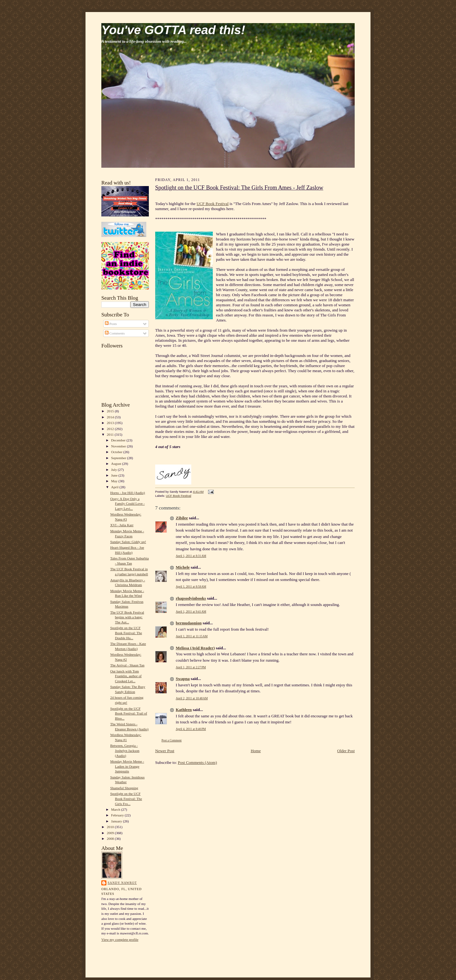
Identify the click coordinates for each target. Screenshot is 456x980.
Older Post (346, 751)
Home (256, 751)
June (115, 475)
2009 (111, 833)
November (119, 446)
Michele (183, 567)
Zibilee (182, 518)
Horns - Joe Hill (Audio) (128, 493)
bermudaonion (189, 623)
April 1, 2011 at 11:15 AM (192, 636)
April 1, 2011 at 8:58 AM (191, 587)
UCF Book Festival (213, 204)
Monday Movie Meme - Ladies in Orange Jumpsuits (127, 766)
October (117, 452)
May (115, 481)
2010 (111, 827)
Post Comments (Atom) (198, 762)
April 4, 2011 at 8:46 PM (191, 729)
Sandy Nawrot (122, 883)
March (116, 809)
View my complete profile (120, 939)
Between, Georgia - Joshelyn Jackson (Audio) (125, 750)
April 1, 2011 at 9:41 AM (191, 612)
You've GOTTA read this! (173, 30)
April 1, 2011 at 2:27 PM (191, 667)
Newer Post (165, 751)
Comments (115, 333)
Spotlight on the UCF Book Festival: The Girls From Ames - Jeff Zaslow (239, 188)
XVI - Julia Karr (122, 525)
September (119, 458)
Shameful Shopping (124, 788)
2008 (111, 839)
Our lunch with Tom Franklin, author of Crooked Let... (126, 676)
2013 (111, 423)
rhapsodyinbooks (191, 598)
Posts (111, 324)
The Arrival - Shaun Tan (127, 665)
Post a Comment (172, 740)
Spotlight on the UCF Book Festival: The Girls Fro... (126, 799)
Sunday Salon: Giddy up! (128, 542)
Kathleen (184, 710)
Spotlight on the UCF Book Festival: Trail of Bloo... (129, 713)
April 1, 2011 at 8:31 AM (191, 556)
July (114, 470)
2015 (111, 411)
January (117, 821)
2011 (111, 434)
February (118, 815)
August (117, 464)
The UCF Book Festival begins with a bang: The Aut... (127, 617)
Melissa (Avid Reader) (195, 648)
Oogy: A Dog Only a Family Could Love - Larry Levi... (127, 504)
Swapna (183, 679)
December (119, 440)
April (115, 487)
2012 (111, 429)
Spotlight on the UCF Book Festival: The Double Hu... (126, 633)
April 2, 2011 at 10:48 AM (192, 698)
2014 (111, 417)
